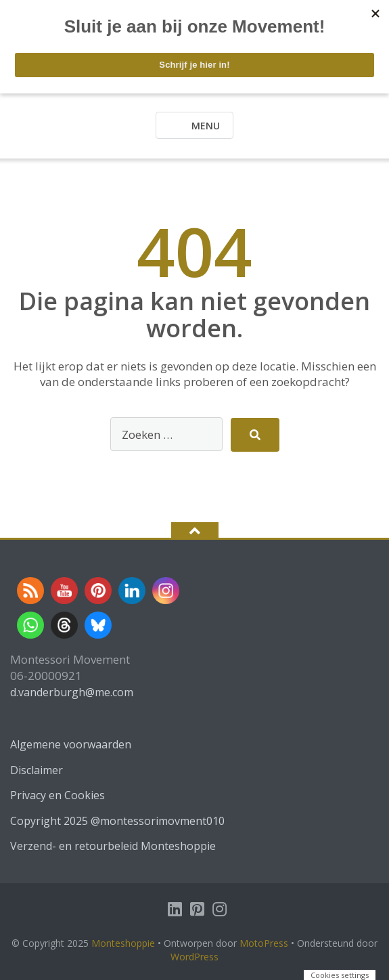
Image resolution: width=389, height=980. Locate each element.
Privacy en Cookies (58, 795)
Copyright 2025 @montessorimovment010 (117, 821)
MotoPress (264, 943)
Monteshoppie (124, 943)
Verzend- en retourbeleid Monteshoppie (113, 846)
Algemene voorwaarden (71, 744)
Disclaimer (37, 770)
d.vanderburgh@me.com (72, 692)
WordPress (194, 957)
